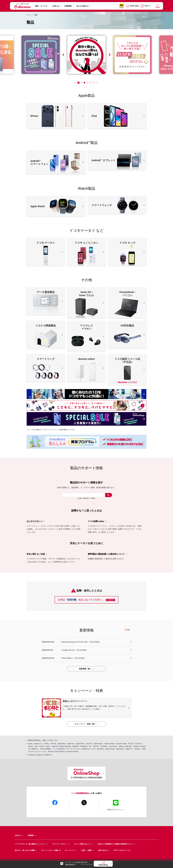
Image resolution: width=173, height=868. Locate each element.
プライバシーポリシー (60, 844)
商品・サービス (41, 6)
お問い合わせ (103, 850)
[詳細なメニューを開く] (158, 6)
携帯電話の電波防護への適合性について (106, 554)
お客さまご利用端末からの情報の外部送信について (115, 844)
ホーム (29, 15)
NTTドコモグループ (122, 850)
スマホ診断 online (96, 521)
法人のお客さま (83, 6)
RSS (127, 630)
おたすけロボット (35, 521)
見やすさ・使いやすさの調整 (25, 850)
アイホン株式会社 (59, 749)
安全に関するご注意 (36, 554)
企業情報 (68, 6)
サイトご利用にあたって (82, 844)
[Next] (97, 83)
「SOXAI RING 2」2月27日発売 (72, 658)
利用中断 (72, 600)
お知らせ (56, 6)
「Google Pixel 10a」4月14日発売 (73, 650)
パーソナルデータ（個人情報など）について (30, 844)
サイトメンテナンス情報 (51, 850)
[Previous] (75, 83)
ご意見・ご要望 (86, 850)
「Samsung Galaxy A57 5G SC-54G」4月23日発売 (80, 642)
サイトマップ (69, 850)
